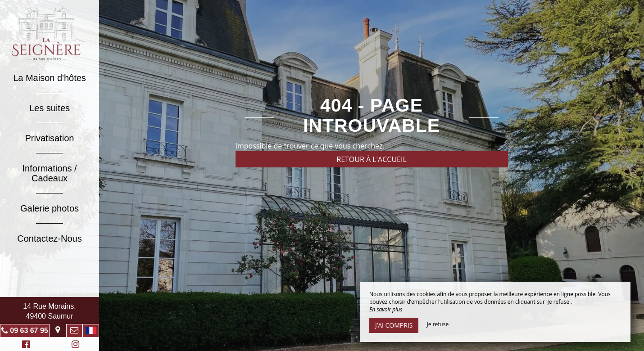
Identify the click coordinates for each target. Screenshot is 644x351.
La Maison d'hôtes (50, 78)
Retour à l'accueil (372, 159)
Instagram (74, 345)
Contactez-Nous (49, 238)
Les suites (50, 108)
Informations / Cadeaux (49, 173)
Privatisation (50, 138)
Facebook (25, 345)
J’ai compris (394, 325)
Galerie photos (50, 208)
